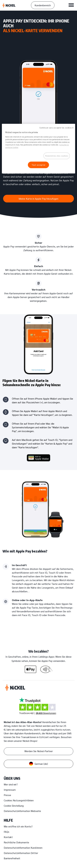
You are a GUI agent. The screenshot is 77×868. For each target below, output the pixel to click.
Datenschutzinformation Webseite (22, 811)
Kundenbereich (43, 5)
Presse (7, 795)
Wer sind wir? (11, 784)
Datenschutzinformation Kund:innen (23, 848)
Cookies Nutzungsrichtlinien (19, 800)
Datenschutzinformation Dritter (21, 853)
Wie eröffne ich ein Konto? (18, 826)
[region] (38, 149)
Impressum (10, 790)
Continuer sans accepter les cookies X (56, 128)
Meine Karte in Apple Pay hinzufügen (38, 199)
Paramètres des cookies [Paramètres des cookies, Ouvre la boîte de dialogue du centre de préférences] (57, 156)
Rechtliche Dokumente (16, 842)
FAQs (6, 832)
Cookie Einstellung (14, 806)
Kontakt (8, 837)
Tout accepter (38, 165)
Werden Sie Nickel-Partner (39, 751)
